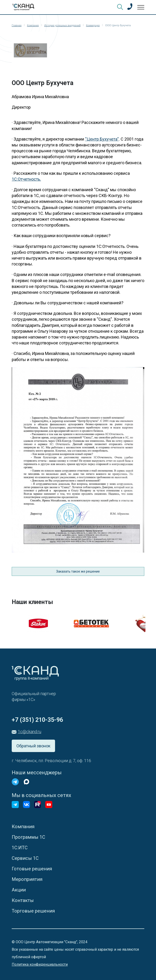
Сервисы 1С (25, 858)
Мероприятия (27, 879)
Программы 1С (28, 837)
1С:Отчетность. (26, 179)
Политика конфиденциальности (40, 964)
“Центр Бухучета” (102, 139)
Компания (23, 827)
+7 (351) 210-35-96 (37, 720)
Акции (19, 890)
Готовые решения (32, 869)
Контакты (23, 900)
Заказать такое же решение (78, 571)
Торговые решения (33, 911)
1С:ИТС (20, 848)
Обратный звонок (33, 746)
